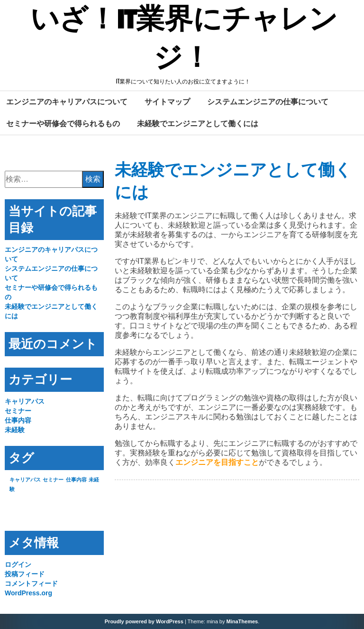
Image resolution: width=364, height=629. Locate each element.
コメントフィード (31, 583)
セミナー (18, 411)
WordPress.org (28, 593)
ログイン (18, 564)
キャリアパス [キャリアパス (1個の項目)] (25, 480)
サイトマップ (167, 102)
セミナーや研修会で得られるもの (63, 123)
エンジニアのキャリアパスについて (67, 102)
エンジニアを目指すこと (217, 462)
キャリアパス (25, 401)
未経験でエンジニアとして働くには (198, 123)
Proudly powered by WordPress (144, 621)
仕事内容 (18, 420)
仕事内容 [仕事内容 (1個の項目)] (76, 480)
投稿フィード (25, 574)
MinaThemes (242, 621)
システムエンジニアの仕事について (268, 102)
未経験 (15, 430)
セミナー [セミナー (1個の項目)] (53, 480)
